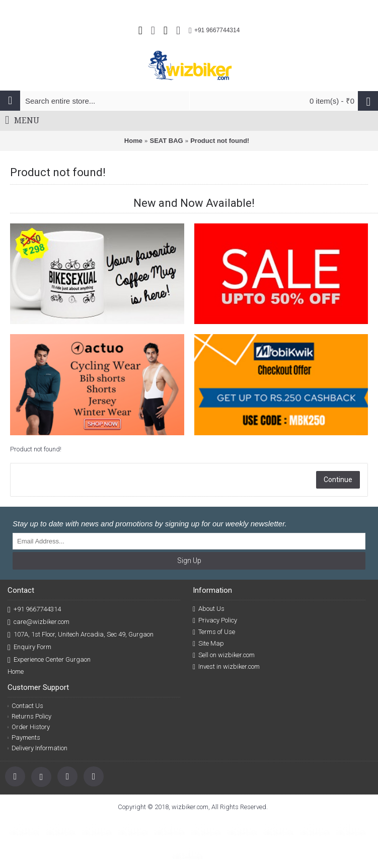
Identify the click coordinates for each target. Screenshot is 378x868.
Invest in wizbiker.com (226, 667)
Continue (338, 480)
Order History (29, 727)
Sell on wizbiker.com (224, 655)
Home (133, 141)
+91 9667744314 (34, 610)
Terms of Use (214, 632)
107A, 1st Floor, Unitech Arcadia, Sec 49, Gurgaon (81, 635)
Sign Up (189, 561)
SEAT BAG (166, 141)
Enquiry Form (29, 647)
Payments (24, 737)
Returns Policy (29, 716)
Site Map (208, 644)
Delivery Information (37, 748)
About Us (209, 609)
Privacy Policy (215, 620)
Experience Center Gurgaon (49, 660)
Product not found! (220, 141)
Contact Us (25, 706)
